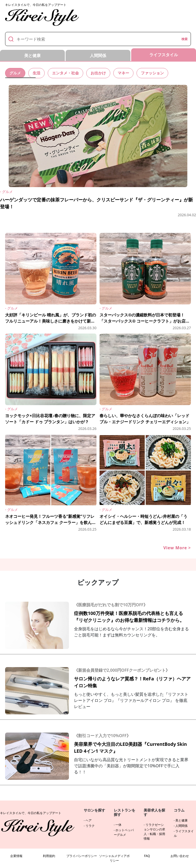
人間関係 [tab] (98, 55)
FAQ (147, 856)
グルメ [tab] (16, 73)
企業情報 (16, 856)
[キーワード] (97, 39)
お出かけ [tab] (102, 73)
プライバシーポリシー (82, 856)
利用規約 (49, 856)
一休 (118, 825)
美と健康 (181, 820)
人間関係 (181, 826)
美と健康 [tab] (32, 55)
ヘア (89, 820)
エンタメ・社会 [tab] (68, 73)
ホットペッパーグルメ (124, 832)
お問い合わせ (180, 856)
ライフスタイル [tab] (164, 55)
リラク (90, 826)
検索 (185, 39)
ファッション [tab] (158, 73)
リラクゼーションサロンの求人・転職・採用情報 (154, 832)
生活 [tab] (38, 73)
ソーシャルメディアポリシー (114, 858)
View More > (177, 548)
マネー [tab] (128, 73)
